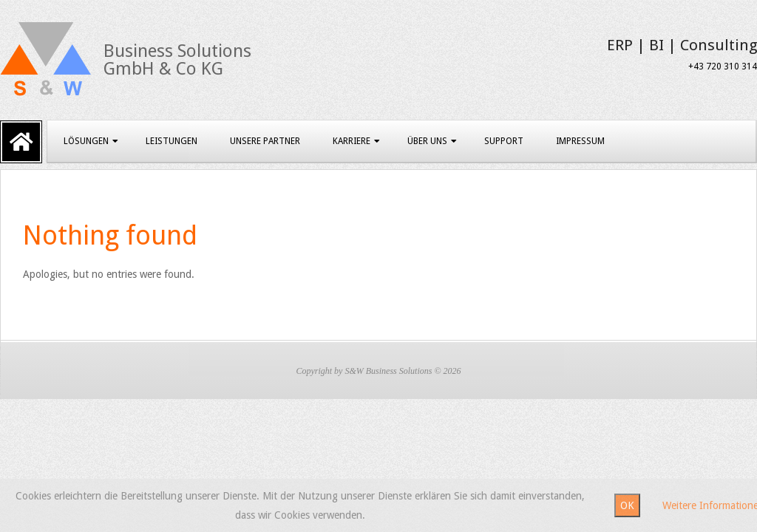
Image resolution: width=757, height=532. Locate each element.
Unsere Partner (265, 141)
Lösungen (86, 141)
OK (627, 505)
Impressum (580, 141)
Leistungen (172, 141)
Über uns (427, 141)
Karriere (352, 141)
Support (504, 141)
